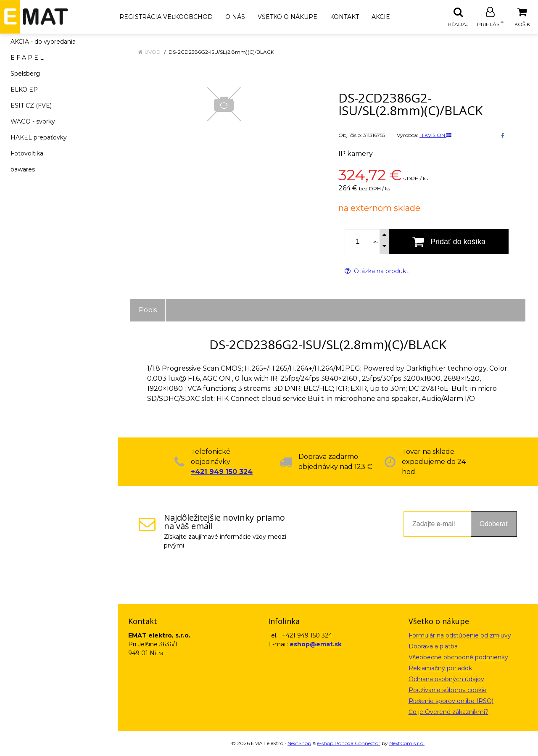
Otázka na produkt (377, 271)
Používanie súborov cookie (448, 690)
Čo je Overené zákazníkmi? (448, 712)
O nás (235, 17)
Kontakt (344, 17)
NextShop (299, 744)
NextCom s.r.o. (407, 744)
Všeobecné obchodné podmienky (458, 658)
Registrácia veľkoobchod (166, 17)
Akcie (381, 17)
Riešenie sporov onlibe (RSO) (451, 701)
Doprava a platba (433, 647)
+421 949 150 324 (222, 472)
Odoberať (494, 524)
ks (375, 242)
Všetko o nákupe (287, 17)
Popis (148, 310)
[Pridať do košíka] (449, 242)
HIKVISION (435, 136)
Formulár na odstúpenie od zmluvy (460, 636)
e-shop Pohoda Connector (349, 744)
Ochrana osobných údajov (446, 680)
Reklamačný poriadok (440, 669)
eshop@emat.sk (316, 645)
